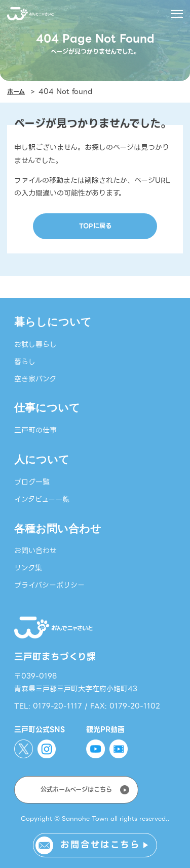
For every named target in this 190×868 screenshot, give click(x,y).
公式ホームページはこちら (76, 790)
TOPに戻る (95, 226)
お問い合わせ (35, 551)
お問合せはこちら (100, 845)
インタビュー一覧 (42, 499)
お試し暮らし (35, 344)
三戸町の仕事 (35, 430)
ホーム (16, 92)
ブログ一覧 (32, 482)
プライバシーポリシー (49, 585)
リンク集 (28, 568)
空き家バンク (35, 379)
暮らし (25, 362)
